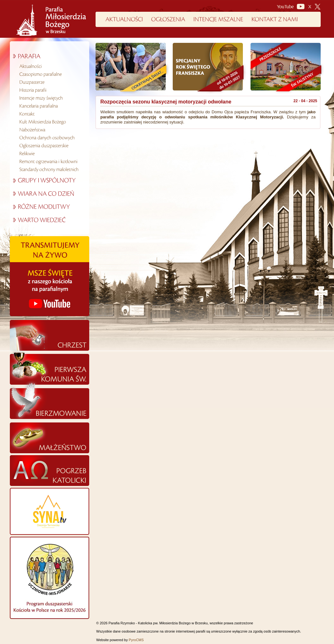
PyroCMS (136, 640)
